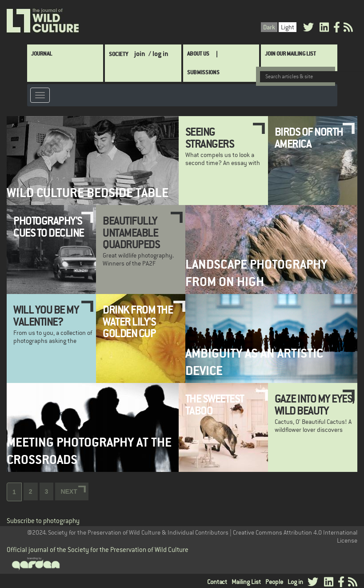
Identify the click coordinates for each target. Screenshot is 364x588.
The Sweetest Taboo (215, 404)
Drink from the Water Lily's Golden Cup (138, 321)
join (140, 54)
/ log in (158, 54)
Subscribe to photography (43, 521)
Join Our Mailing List (290, 54)
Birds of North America (309, 137)
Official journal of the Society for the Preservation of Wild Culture (98, 550)
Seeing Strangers (210, 137)
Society (118, 54)
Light (288, 27)
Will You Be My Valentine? (46, 315)
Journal (42, 54)
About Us (198, 54)
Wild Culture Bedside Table (88, 193)
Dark (269, 27)
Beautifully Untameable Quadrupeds (131, 232)
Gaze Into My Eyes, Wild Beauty (314, 404)
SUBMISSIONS (203, 72)
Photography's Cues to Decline (49, 226)
